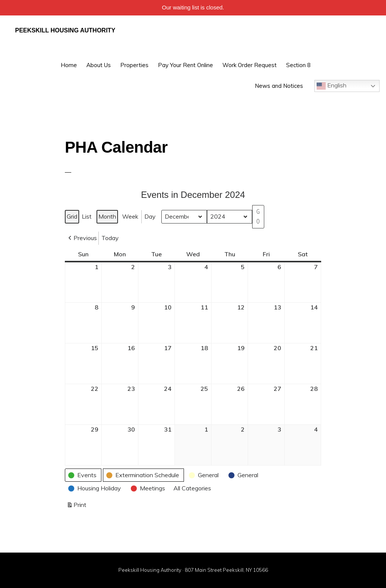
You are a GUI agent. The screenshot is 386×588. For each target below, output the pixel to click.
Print (76, 506)
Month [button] (107, 216)
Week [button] (130, 216)
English (332, 86)
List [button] (87, 218)
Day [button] (150, 216)
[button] (82, 238)
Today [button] (110, 238)
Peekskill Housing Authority (65, 30)
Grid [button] (73, 218)
